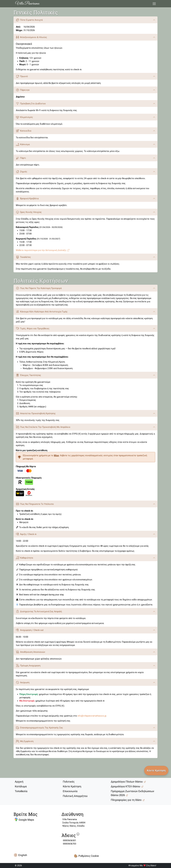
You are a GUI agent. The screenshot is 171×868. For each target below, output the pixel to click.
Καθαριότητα (24, 558)
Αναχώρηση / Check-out (30, 630)
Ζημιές (21, 172)
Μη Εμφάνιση (25, 741)
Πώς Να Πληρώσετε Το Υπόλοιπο (35, 504)
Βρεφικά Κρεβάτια (27, 199)
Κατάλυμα (21, 786)
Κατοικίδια (24, 131)
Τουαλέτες (23, 257)
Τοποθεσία (21, 791)
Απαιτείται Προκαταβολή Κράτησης (36, 413)
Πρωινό (22, 76)
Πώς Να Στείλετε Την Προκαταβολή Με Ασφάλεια (43, 427)
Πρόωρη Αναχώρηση (28, 666)
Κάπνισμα (23, 144)
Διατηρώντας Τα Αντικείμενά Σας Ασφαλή (39, 611)
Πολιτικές (69, 782)
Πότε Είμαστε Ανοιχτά (29, 20)
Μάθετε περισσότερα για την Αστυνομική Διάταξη (43, 250)
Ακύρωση (23, 682)
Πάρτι (21, 158)
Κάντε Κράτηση (72, 786)
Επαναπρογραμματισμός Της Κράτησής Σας (39, 728)
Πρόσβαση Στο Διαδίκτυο (31, 104)
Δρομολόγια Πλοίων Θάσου (127, 782)
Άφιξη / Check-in (26, 534)
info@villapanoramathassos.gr (92, 716)
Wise (56, 455)
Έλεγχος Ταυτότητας (28, 375)
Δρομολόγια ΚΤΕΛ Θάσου (125, 786)
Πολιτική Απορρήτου (75, 796)
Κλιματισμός (24, 117)
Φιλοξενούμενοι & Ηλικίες (31, 37)
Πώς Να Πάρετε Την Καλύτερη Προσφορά (39, 288)
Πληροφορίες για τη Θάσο (126, 800)
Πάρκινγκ (23, 90)
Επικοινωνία (70, 791)
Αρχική (19, 782)
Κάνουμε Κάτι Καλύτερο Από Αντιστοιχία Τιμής (42, 312)
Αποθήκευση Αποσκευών (30, 652)
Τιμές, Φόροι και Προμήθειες (33, 328)
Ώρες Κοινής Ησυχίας (29, 212)
